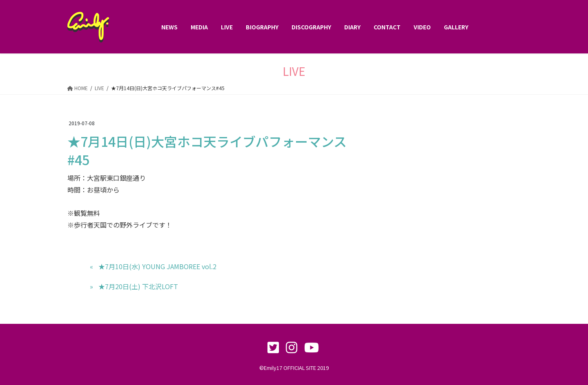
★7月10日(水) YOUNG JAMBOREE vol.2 (157, 266)
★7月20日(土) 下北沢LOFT (138, 286)
